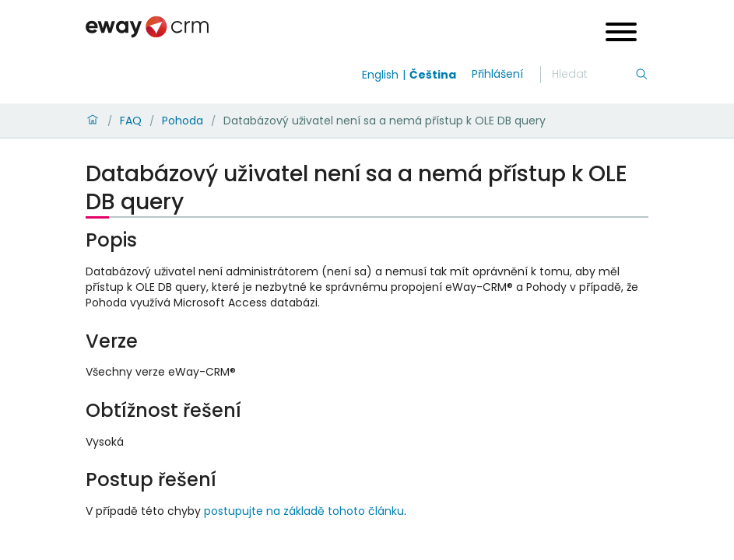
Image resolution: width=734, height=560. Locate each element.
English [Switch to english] (380, 75)
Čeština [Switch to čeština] (433, 75)
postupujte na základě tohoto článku (304, 511)
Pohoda (183, 121)
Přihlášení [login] (497, 74)
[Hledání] (593, 75)
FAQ (131, 121)
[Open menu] (621, 34)
